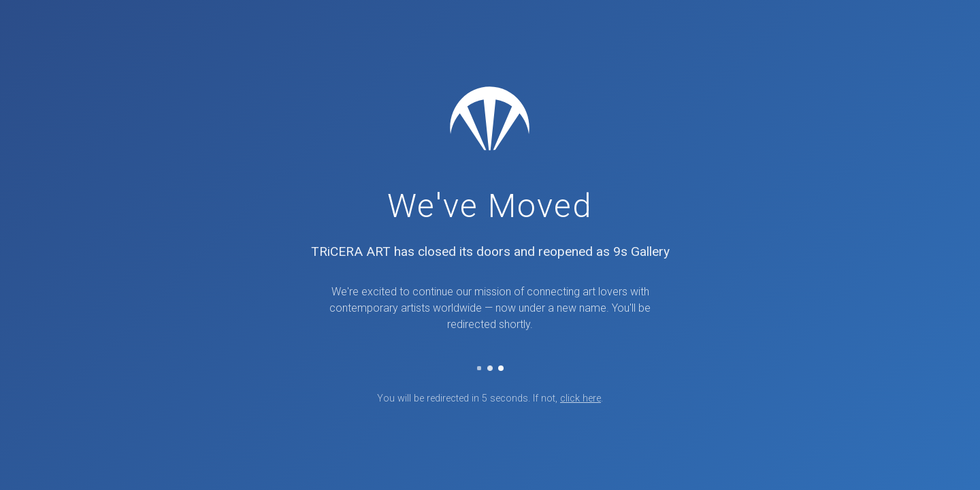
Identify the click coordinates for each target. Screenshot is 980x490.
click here (581, 398)
